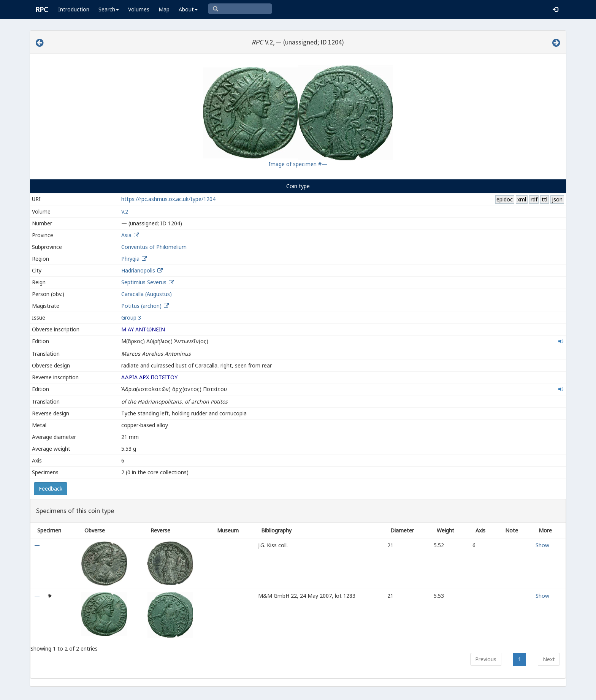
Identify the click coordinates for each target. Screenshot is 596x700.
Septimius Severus (144, 282)
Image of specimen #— (298, 164)
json (557, 199)
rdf (534, 199)
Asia (126, 235)
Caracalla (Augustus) (147, 294)
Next (549, 659)
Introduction (74, 9)
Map (164, 9)
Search (109, 9)
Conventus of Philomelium (154, 247)
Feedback (51, 489)
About (188, 9)
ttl (544, 199)
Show (542, 545)
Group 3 (131, 318)
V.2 (125, 211)
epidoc (505, 199)
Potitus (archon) (142, 306)
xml (522, 199)
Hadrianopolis (138, 270)
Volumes (139, 9)
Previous (486, 659)
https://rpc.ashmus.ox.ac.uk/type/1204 (168, 199)
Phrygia (130, 259)
